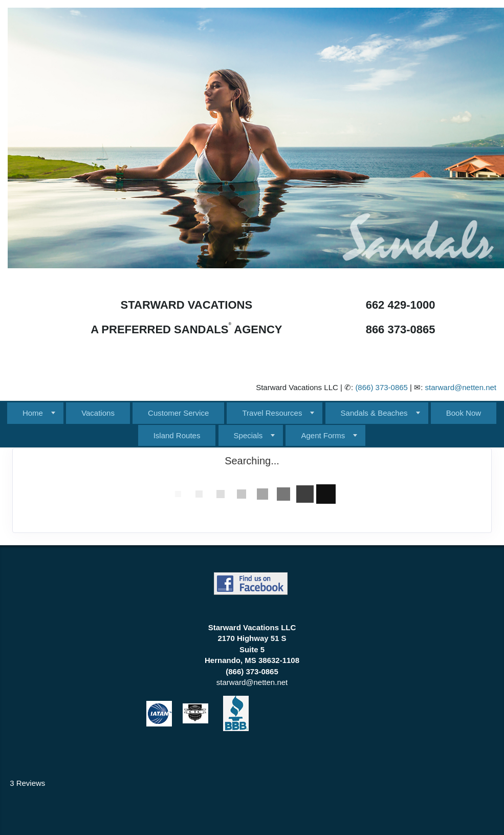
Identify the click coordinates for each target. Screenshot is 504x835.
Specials (248, 435)
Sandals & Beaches (374, 413)
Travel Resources (272, 413)
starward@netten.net (461, 387)
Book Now (464, 413)
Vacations (98, 413)
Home (33, 413)
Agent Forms (323, 435)
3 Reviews (27, 783)
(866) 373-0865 (381, 387)
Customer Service (178, 413)
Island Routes (177, 435)
